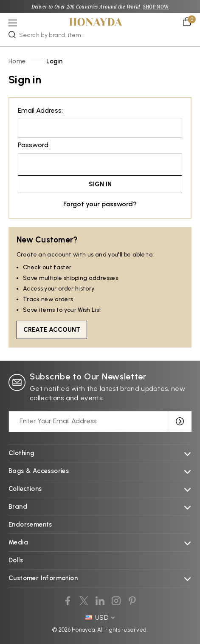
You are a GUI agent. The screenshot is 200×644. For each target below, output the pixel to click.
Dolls (16, 560)
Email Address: (40, 110)
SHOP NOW (156, 7)
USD (100, 618)
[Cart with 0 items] (187, 22)
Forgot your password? (100, 204)
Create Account (52, 330)
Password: (34, 145)
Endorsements (30, 524)
